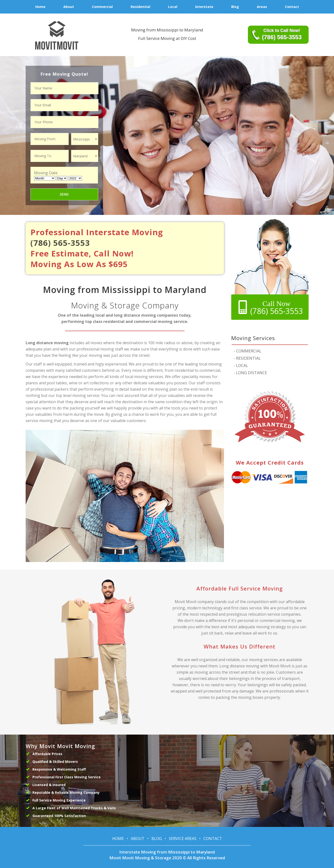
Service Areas (183, 839)
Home (118, 839)
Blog (157, 839)
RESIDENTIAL (247, 358)
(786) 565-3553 (60, 243)
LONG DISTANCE (250, 373)
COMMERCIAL (248, 351)
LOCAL (241, 365)
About (138, 839)
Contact (213, 839)
